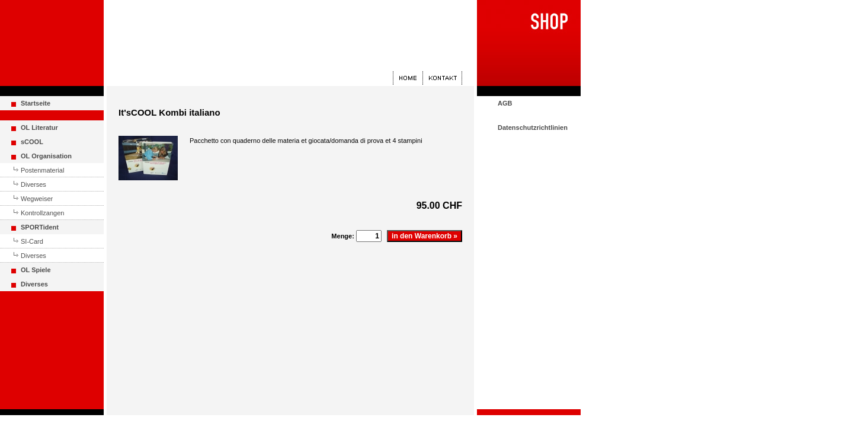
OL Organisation (46, 156)
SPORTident (40, 227)
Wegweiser (37, 199)
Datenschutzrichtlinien (533, 128)
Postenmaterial (42, 170)
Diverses (33, 184)
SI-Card (32, 241)
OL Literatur (39, 128)
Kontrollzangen (42, 213)
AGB (505, 103)
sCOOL (32, 142)
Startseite (36, 103)
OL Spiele (36, 270)
